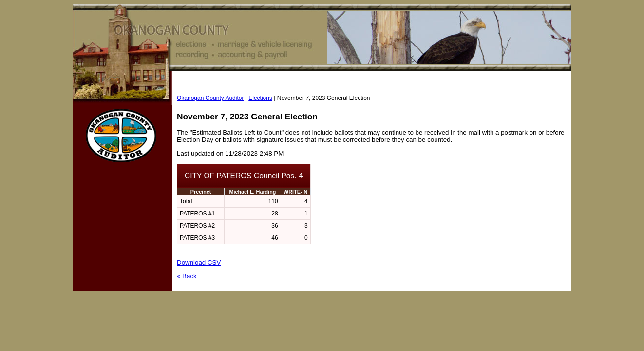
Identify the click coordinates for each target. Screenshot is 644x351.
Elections (260, 98)
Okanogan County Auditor (210, 98)
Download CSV (199, 263)
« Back (187, 276)
